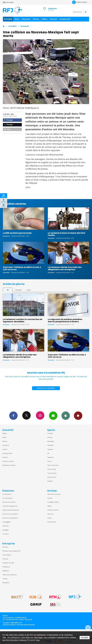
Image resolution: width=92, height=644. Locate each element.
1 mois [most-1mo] (29, 290)
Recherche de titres (9, 502)
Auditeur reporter (8, 461)
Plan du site (28, 620)
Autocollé (6, 526)
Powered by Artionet (9, 625)
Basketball (51, 441)
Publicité (5, 559)
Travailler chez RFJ (8, 563)
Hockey (50, 437)
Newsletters (53, 416)
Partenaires (6, 567)
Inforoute (50, 514)
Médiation (6, 571)
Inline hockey (52, 469)
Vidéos (44, 19)
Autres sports (52, 477)
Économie (25, 26)
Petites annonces (53, 510)
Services (53, 19)
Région (5, 433)
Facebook (13, 416)
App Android (78, 416)
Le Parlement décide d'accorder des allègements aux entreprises (65, 268)
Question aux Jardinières (10, 518)
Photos (36, 19)
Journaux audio (7, 453)
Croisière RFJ (65, 19)
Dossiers (5, 457)
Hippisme (50, 457)
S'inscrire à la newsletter (46, 388)
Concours (6, 534)
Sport (17, 19)
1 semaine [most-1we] (18, 290)
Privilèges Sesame (53, 502)
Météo (50, 506)
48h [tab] (8, 290)
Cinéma (50, 498)
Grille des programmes (10, 506)
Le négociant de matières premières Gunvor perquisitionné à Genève (65, 320)
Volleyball (50, 445)
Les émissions (7, 494)
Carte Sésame (7, 555)
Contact (5, 579)
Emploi (50, 518)
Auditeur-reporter (80, 2)
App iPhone (66, 416)
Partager (9, 120)
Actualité (8, 19)
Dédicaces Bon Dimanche (11, 510)
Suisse (4, 437)
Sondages (6, 530)
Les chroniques (7, 498)
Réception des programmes (11, 551)
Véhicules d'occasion (54, 494)
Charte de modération (10, 575)
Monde (5, 441)
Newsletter (6, 583)
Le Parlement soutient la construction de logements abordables (23, 320)
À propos (5, 547)
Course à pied (52, 473)
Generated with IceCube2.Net (26, 625)
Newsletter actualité (9, 465)
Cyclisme (50, 449)
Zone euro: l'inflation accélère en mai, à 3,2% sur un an (22, 268)
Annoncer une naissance (10, 514)
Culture (5, 449)
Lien (7, 129)
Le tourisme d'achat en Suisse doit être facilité (66, 234)
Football (50, 433)
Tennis (49, 461)
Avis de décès (52, 522)
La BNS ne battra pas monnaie (17, 233)
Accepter (85, 638)
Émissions (26, 19)
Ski (48, 453)
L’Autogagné (6, 522)
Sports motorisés (53, 465)
